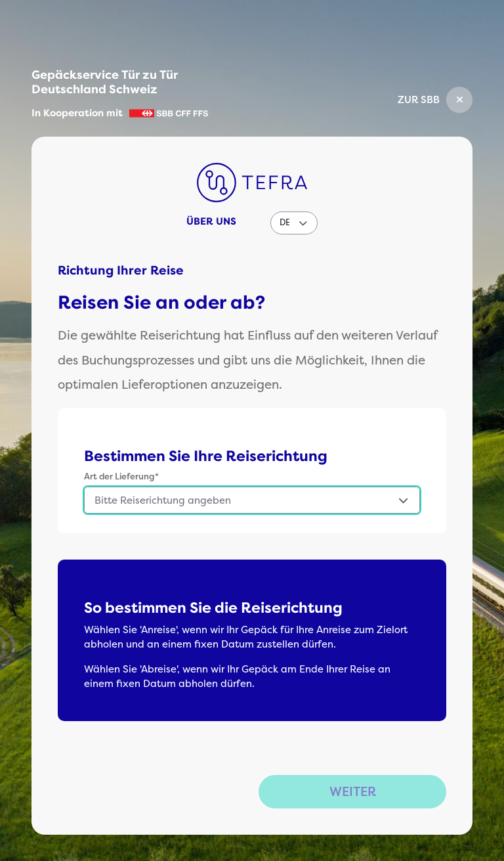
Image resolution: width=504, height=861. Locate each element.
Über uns (211, 221)
